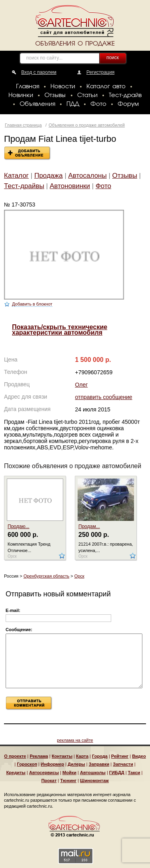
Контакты (62, 756)
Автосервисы (44, 773)
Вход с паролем (39, 72)
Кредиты (16, 773)
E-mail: (13, 610)
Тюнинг (69, 781)
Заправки (99, 764)
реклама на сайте (75, 740)
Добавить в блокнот (32, 304)
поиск (113, 58)
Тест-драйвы (24, 186)
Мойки (69, 773)
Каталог (16, 176)
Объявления (37, 104)
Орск (79, 576)
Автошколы (93, 773)
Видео (139, 756)
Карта (82, 756)
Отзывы (55, 95)
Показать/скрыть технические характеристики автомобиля (60, 330)
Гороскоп (27, 764)
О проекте (15, 756)
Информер (52, 764)
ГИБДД (117, 773)
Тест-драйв (125, 95)
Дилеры (76, 764)
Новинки (21, 95)
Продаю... (18, 526)
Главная (28, 87)
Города (100, 756)
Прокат (49, 781)
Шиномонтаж (94, 781)
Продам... (89, 526)
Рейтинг (120, 756)
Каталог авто (106, 87)
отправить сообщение (104, 397)
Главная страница (23, 125)
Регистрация (100, 72)
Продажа (49, 176)
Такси (134, 773)
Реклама (39, 756)
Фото (98, 104)
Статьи (87, 95)
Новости (63, 87)
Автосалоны (88, 176)
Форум (128, 104)
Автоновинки (70, 186)
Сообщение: (19, 630)
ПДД (73, 104)
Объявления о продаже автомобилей (87, 125)
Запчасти (123, 764)
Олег (82, 385)
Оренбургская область (47, 576)
